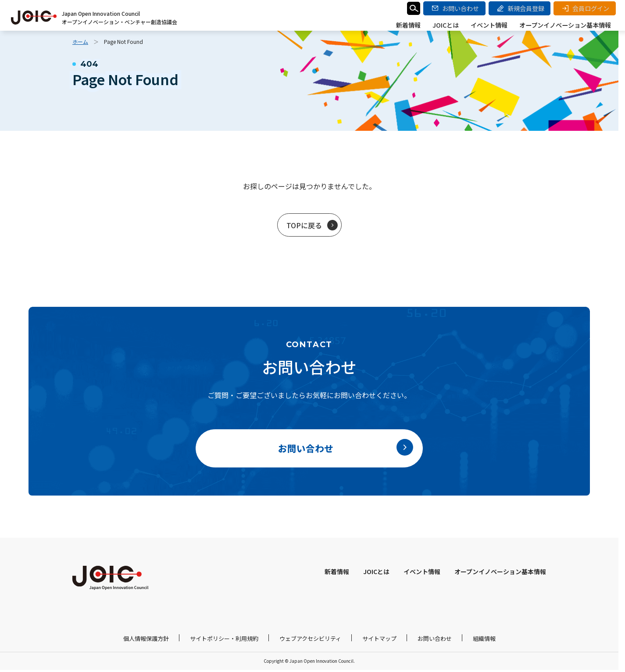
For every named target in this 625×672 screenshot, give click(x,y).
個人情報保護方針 (146, 641)
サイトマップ (379, 641)
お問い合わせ (435, 641)
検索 (415, 10)
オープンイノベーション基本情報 (566, 25)
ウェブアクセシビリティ (310, 641)
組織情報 (484, 641)
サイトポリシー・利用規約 (224, 641)
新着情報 (413, 25)
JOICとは (449, 25)
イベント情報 (491, 25)
